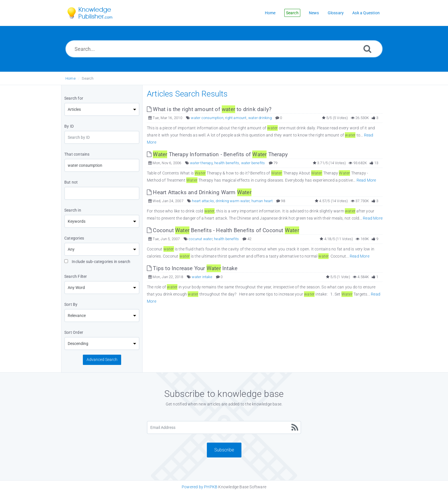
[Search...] (224, 49)
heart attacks (203, 201)
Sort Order (74, 332)
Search (88, 78)
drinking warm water (233, 201)
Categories (74, 238)
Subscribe (224, 450)
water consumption (207, 118)
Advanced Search (102, 360)
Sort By (71, 304)
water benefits (253, 163)
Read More (366, 180)
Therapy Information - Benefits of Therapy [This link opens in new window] (217, 154)
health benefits (227, 163)
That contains (77, 154)
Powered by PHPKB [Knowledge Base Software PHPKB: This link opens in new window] (200, 487)
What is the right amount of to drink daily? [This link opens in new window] (209, 109)
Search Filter (76, 276)
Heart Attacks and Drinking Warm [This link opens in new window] (199, 192)
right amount (236, 118)
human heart (262, 201)
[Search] (367, 49)
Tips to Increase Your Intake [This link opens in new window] (192, 268)
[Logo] (94, 13)
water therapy (201, 163)
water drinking (260, 118)
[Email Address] (224, 427)
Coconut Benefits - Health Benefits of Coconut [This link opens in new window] (223, 230)
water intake (202, 277)
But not (71, 182)
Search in (73, 210)
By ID (69, 126)
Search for (74, 98)
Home (71, 78)
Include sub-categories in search (97, 262)
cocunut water (200, 239)
